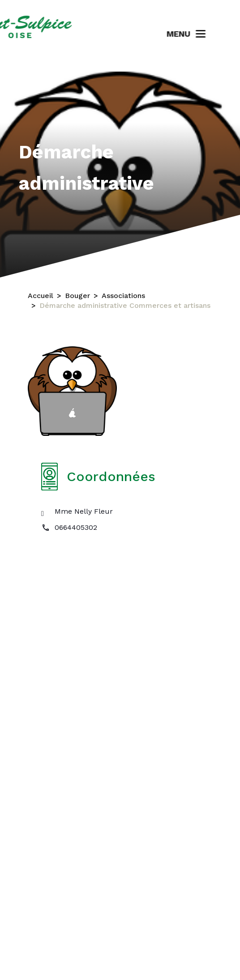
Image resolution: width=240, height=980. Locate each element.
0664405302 (76, 527)
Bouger (77, 296)
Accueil (41, 296)
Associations (123, 296)
